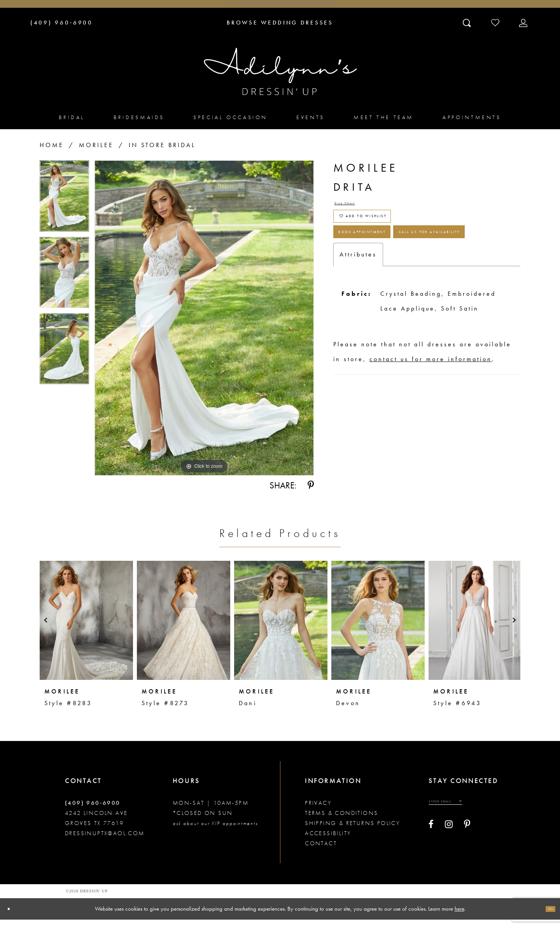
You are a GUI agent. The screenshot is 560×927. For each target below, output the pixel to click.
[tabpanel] (64, 206)
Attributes (358, 327)
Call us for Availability (402, 299)
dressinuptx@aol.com (105, 841)
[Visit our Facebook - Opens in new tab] (431, 838)
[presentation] (86, 628)
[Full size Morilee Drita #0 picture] (204, 326)
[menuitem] (72, 125)
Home (52, 153)
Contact (321, 851)
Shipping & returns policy (353, 830)
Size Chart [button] (355, 214)
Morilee (96, 153)
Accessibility (328, 841)
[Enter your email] (461, 812)
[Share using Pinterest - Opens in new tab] (311, 493)
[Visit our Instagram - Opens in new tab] (449, 838)
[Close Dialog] (13, 916)
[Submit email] (489, 812)
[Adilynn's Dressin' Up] (280, 79)
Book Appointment (390, 269)
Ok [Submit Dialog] (546, 916)
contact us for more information (431, 432)
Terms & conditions (341, 820)
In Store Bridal (162, 153)
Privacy (318, 810)
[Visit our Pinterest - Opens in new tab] (467, 838)
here (459, 916)
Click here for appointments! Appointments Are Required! (280, 8)
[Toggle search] (468, 30)
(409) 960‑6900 (93, 810)
